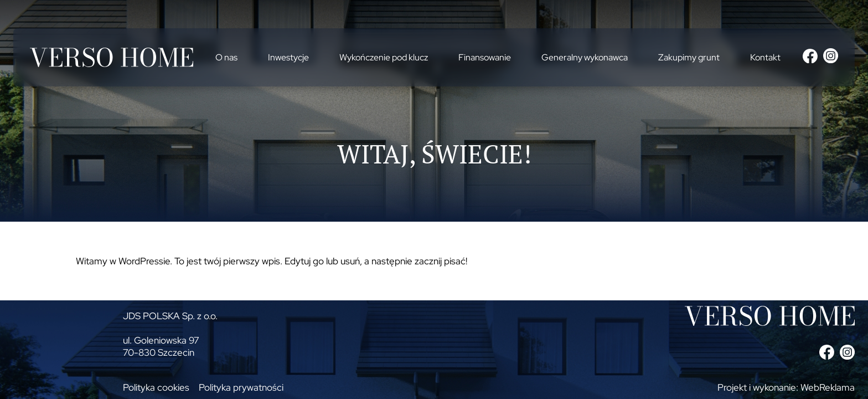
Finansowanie (485, 57)
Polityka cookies (156, 387)
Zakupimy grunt (689, 57)
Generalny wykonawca (585, 57)
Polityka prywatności (241, 387)
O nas (226, 57)
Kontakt (765, 57)
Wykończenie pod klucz (384, 57)
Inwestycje (288, 57)
